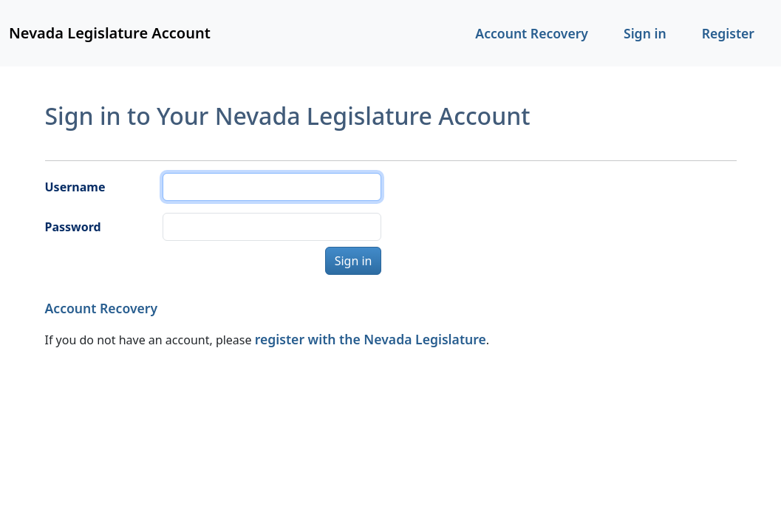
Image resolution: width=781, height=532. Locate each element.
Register (728, 33)
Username (75, 187)
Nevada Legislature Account (110, 33)
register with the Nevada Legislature (371, 339)
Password (73, 227)
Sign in (645, 33)
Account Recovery (532, 33)
